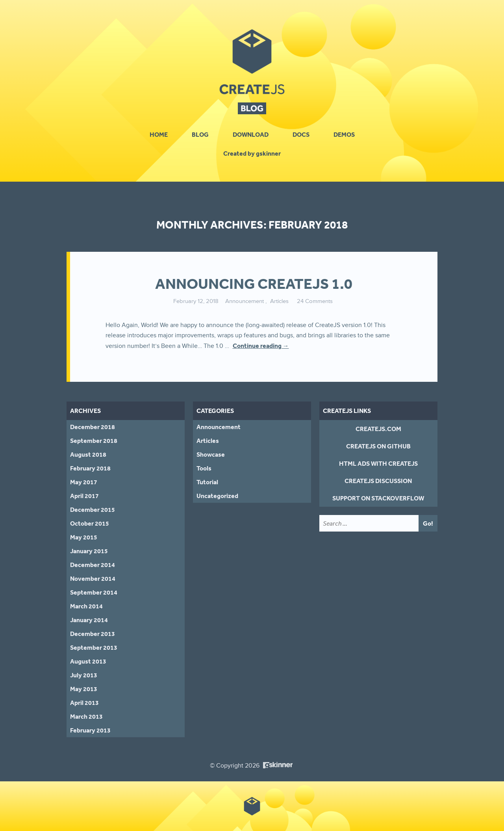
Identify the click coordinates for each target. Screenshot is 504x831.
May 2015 (84, 537)
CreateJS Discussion (378, 481)
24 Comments (315, 301)
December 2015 (93, 509)
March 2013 (86, 716)
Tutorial (207, 482)
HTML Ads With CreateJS (378, 463)
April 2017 (84, 496)
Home (159, 134)
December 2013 (93, 634)
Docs (301, 134)
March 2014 (86, 606)
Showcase (211, 454)
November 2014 (93, 578)
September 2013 (94, 647)
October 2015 (90, 523)
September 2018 (94, 441)
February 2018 (90, 468)
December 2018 (93, 427)
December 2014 (93, 565)
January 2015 (89, 551)
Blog (200, 134)
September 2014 (94, 592)
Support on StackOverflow (378, 498)
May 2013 (84, 689)
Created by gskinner (252, 153)
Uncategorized (217, 496)
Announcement (245, 301)
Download (251, 134)
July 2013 (84, 675)
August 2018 (88, 454)
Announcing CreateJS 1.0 (254, 284)
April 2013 (84, 703)
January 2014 (89, 620)
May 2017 (84, 482)
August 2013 (88, 661)
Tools (204, 468)
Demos (344, 134)
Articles (279, 301)
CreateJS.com (378, 429)
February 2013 (90, 730)
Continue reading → (261, 346)
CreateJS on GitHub (378, 446)
